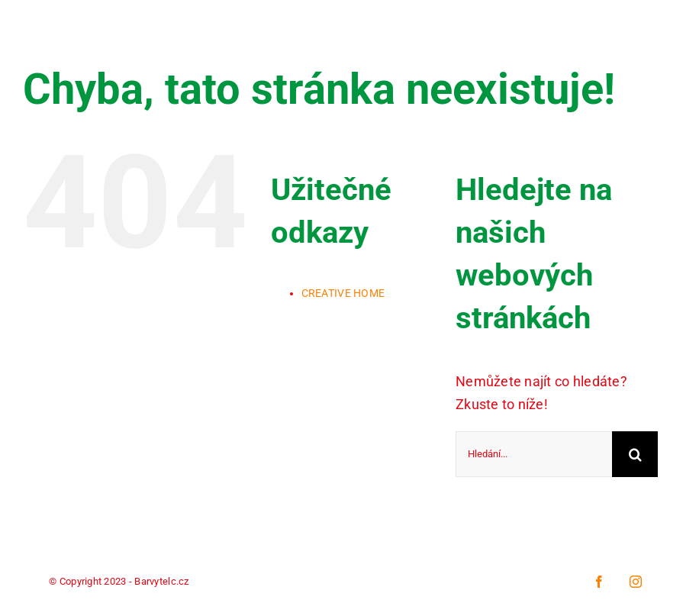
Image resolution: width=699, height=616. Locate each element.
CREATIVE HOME (343, 293)
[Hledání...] (534, 454)
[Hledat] (635, 454)
